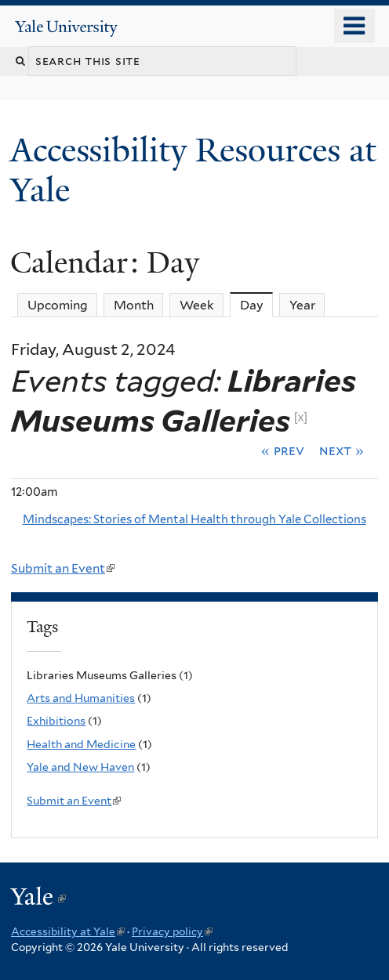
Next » (342, 450)
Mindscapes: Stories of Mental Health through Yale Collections (194, 519)
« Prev (283, 450)
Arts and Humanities (81, 698)
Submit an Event (63, 568)
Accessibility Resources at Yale (193, 170)
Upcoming (58, 305)
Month (134, 305)
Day (257, 305)
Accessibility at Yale (68, 931)
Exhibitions (56, 721)
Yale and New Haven (80, 767)
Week (197, 305)
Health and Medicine (81, 744)
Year (302, 305)
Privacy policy (172, 931)
